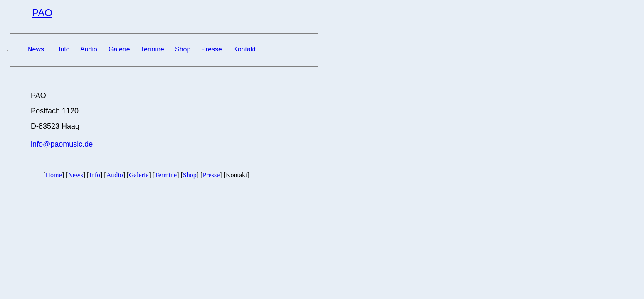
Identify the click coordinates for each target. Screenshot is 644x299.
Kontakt (244, 49)
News (36, 49)
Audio (89, 49)
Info (64, 49)
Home (54, 175)
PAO (42, 13)
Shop (183, 49)
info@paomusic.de (62, 144)
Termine (152, 49)
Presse (212, 49)
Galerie (119, 49)
